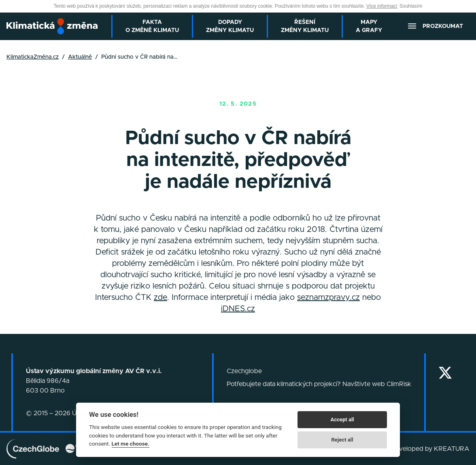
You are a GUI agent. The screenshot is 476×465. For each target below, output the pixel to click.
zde (160, 297)
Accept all (342, 419)
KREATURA (452, 449)
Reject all (342, 440)
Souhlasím (411, 6)
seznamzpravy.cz (328, 297)
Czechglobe (244, 371)
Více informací (382, 6)
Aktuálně (80, 57)
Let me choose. (131, 444)
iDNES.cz (238, 309)
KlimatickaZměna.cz (33, 57)
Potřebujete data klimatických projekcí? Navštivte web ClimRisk (319, 384)
